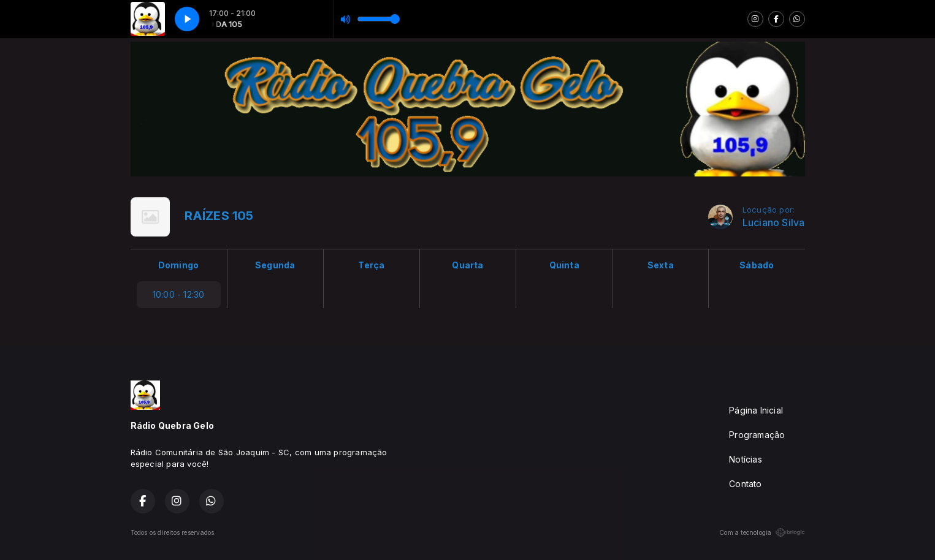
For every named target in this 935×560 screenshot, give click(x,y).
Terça (371, 265)
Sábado (757, 265)
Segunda (275, 265)
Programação (757, 435)
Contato (745, 484)
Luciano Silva (774, 223)
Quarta (467, 265)
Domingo (178, 265)
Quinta (564, 265)
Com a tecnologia (762, 532)
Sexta (661, 265)
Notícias (746, 459)
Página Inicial (756, 410)
